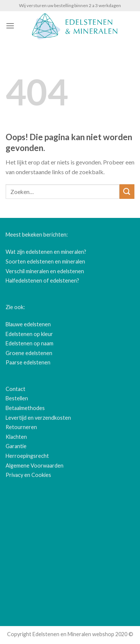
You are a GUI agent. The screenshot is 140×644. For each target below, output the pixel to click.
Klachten (16, 437)
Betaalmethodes (25, 408)
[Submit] (127, 192)
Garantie (16, 446)
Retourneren (21, 427)
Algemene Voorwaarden (35, 466)
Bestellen (17, 398)
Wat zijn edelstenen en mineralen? (46, 252)
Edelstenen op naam (29, 343)
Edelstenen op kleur (29, 334)
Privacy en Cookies (28, 475)
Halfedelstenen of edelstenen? (42, 281)
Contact (15, 389)
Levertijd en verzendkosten (38, 418)
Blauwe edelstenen (28, 324)
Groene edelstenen (29, 353)
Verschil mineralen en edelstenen (45, 271)
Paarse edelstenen (28, 362)
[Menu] (10, 26)
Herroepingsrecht (27, 456)
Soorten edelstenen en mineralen (45, 261)
